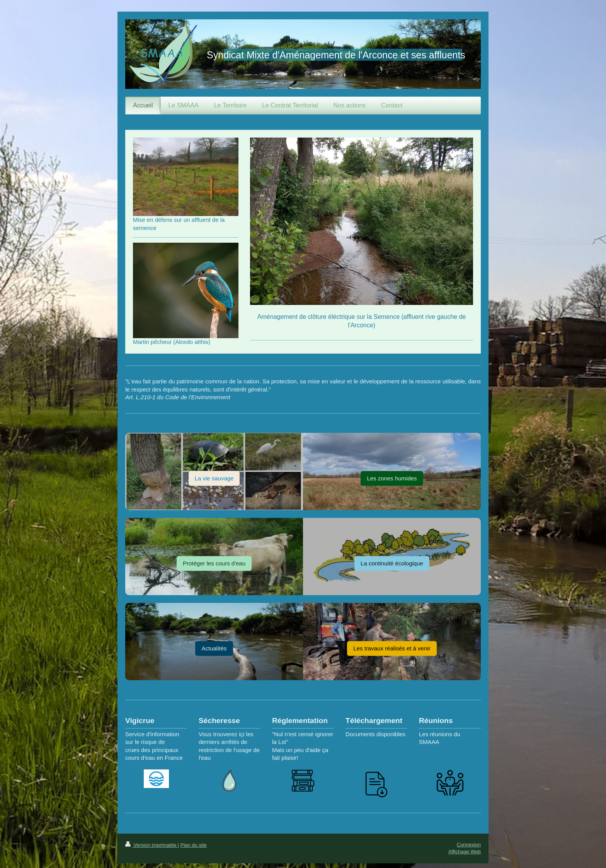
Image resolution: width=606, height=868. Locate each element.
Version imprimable (151, 845)
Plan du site (194, 845)
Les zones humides (392, 478)
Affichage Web (465, 852)
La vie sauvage (214, 478)
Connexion (469, 845)
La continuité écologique (392, 563)
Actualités (214, 648)
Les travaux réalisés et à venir (392, 648)
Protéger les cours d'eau (214, 563)
